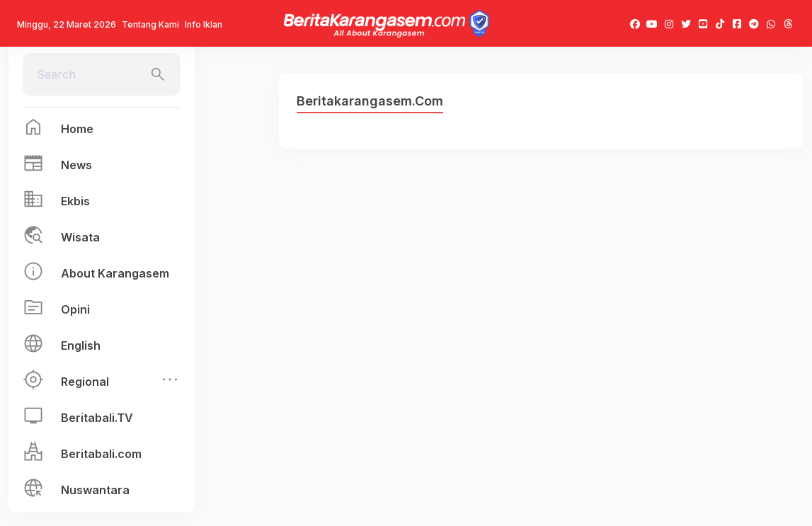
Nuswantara (95, 490)
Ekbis (75, 201)
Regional (85, 382)
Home (77, 129)
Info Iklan (204, 24)
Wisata (80, 237)
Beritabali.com (101, 454)
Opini (75, 309)
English (81, 345)
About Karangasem (115, 273)
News (76, 165)
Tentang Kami (150, 24)
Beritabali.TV (97, 418)
